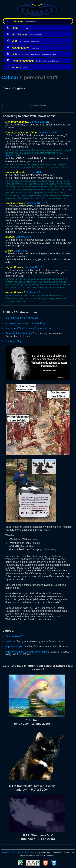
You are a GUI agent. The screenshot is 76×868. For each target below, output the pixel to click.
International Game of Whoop (22, 318)
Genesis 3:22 (13, 156)
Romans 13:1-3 (33, 267)
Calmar (10, 77)
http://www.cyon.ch (16, 647)
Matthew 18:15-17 (37, 203)
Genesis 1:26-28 (39, 122)
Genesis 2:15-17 (48, 133)
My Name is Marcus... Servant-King (25, 323)
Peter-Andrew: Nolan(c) (19, 333)
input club (11, 641)
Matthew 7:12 (23, 237)
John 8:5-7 (20, 251)
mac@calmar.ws (12, 852)
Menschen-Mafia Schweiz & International (28, 328)
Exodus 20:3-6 (35, 172)
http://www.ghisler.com (18, 652)
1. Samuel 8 (33, 292)
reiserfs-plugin (40, 652)
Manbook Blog (13, 341)
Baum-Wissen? (14, 636)
